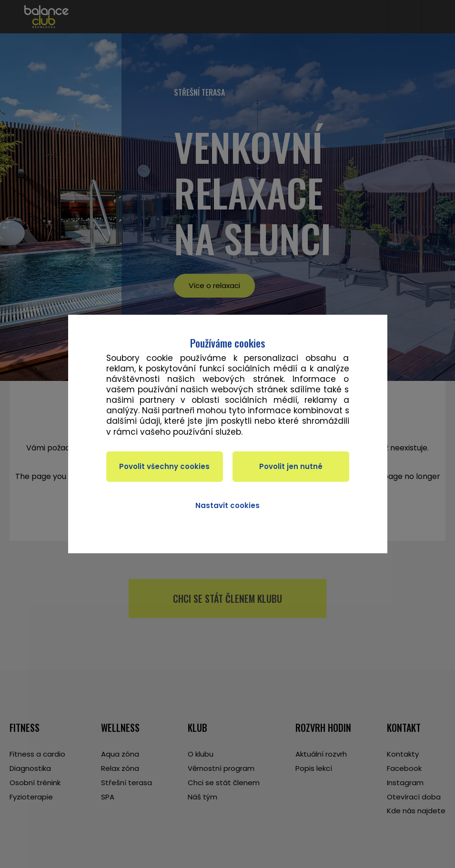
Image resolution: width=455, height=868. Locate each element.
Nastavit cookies (227, 505)
